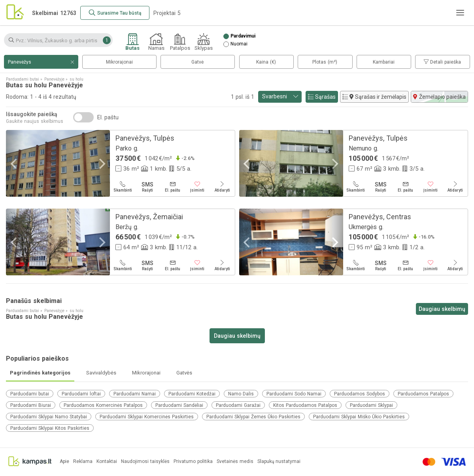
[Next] (101, 164)
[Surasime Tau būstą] (115, 13)
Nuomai (239, 44)
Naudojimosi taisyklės (145, 462)
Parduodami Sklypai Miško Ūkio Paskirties (359, 417)
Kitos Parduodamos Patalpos (305, 405)
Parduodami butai (30, 394)
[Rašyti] (148, 187)
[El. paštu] (173, 187)
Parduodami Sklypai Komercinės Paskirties (147, 417)
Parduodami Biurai (31, 405)
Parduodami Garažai (238, 405)
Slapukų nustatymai (279, 462)
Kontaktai (107, 462)
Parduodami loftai (81, 394)
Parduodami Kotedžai (192, 394)
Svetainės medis (235, 462)
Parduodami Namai (135, 394)
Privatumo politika (193, 462)
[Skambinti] (123, 187)
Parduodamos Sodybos (360, 394)
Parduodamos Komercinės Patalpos (103, 405)
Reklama (83, 462)
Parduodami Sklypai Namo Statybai (49, 417)
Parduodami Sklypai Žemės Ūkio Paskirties (253, 417)
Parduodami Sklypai (371, 405)
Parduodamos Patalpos (423, 394)
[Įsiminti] (197, 187)
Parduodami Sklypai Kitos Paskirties (50, 428)
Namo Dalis (241, 394)
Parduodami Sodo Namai (294, 394)
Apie (64, 462)
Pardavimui (243, 36)
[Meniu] (460, 13)
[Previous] (15, 164)
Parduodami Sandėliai (179, 405)
